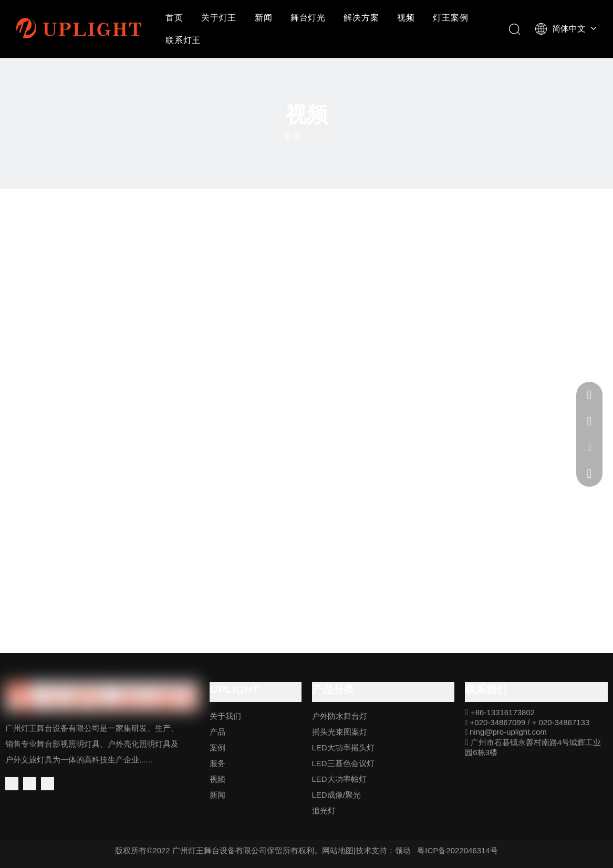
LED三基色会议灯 (343, 763)
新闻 (264, 18)
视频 (406, 18)
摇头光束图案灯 (340, 732)
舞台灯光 (308, 18)
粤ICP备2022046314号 (457, 850)
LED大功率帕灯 (339, 779)
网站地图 (338, 850)
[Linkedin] (30, 784)
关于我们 (225, 716)
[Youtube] (48, 784)
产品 (217, 732)
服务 (217, 763)
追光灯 (324, 811)
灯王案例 (450, 18)
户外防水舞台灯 (340, 716)
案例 (217, 747)
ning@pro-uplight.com (508, 732)
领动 (403, 850)
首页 (174, 18)
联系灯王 (183, 40)
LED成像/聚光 (336, 795)
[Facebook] (12, 784)
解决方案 (361, 18)
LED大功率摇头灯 (343, 747)
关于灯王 (219, 18)
